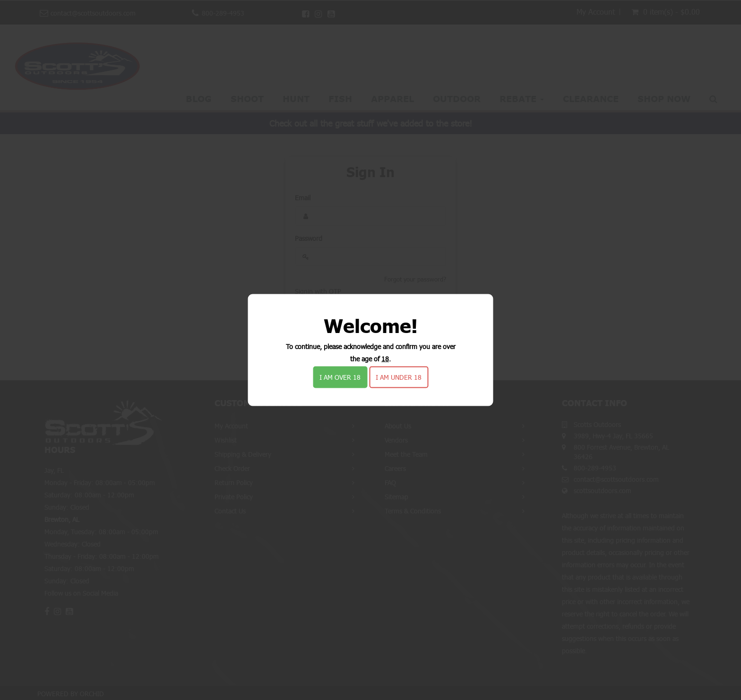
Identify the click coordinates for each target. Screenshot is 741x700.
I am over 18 (340, 377)
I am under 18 (399, 377)
